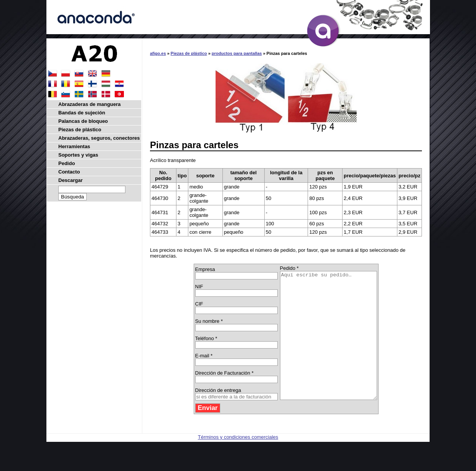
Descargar (71, 180)
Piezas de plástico (189, 53)
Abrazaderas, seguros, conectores (99, 138)
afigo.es (158, 53)
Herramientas (74, 146)
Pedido (67, 163)
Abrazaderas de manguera (90, 104)
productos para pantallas (237, 53)
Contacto (69, 172)
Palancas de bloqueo (83, 121)
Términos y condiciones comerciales (238, 462)
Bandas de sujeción (82, 113)
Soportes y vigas (78, 155)
